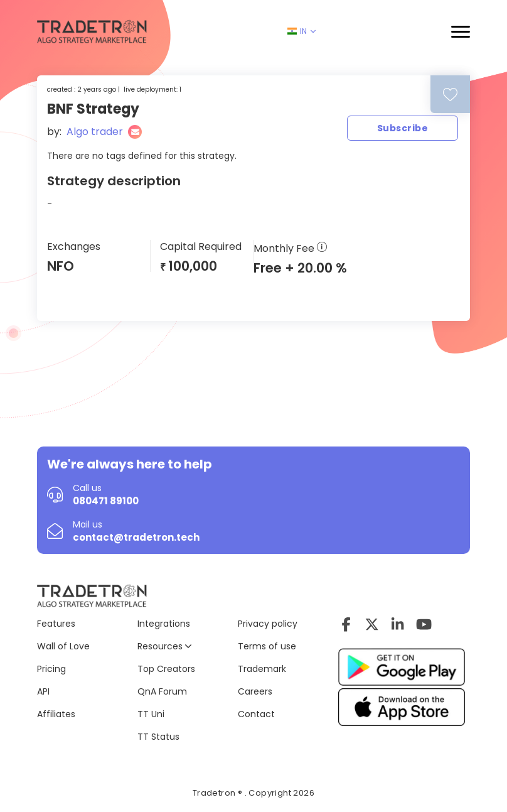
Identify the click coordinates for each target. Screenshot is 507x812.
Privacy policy (268, 624)
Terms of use (267, 646)
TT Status (158, 737)
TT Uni (151, 714)
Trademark (262, 669)
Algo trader (95, 132)
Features (56, 624)
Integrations (164, 624)
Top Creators (166, 669)
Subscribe (403, 128)
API (43, 691)
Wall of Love (63, 646)
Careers (255, 691)
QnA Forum (162, 691)
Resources (164, 646)
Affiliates (56, 714)
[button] (461, 32)
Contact (256, 714)
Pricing (51, 669)
